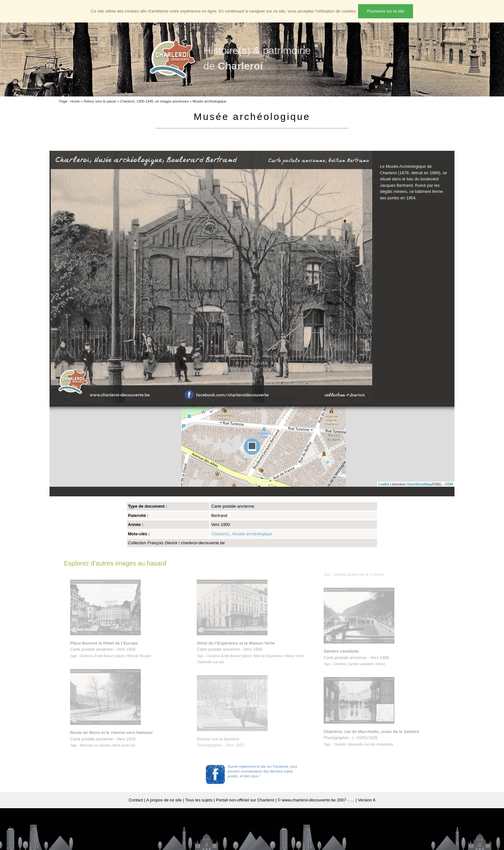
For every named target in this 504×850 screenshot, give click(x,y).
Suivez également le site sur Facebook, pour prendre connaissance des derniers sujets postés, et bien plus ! (262, 771)
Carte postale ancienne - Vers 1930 (112, 649)
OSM (449, 484)
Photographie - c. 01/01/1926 (373, 738)
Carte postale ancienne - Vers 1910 (113, 739)
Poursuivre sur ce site (386, 11)
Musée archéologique (209, 101)
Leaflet (384, 484)
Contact (136, 800)
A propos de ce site (164, 800)
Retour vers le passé (100, 101)
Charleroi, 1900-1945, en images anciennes (154, 101)
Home (75, 101)
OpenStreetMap (419, 484)
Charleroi (220, 534)
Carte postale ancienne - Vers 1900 (358, 657)
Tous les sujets (199, 800)
